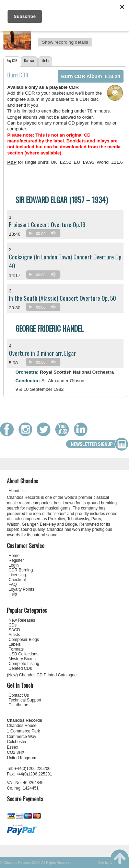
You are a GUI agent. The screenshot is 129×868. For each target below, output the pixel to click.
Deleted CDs (20, 668)
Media (45, 60)
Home (14, 556)
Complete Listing (24, 664)
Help (13, 594)
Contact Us (19, 695)
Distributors (19, 705)
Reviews (29, 60)
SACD (14, 630)
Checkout (17, 580)
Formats (16, 649)
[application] (45, 235)
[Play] (31, 233)
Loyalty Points (21, 589)
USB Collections (24, 654)
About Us (17, 491)
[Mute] (53, 233)
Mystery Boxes (22, 659)
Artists (14, 635)
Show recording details (65, 42)
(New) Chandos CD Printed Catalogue (42, 675)
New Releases (22, 620)
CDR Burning (21, 570)
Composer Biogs (24, 640)
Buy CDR (12, 60)
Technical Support (25, 700)
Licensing (17, 575)
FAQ (13, 585)
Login (14, 565)
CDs (13, 625)
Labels (15, 644)
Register (16, 560)
